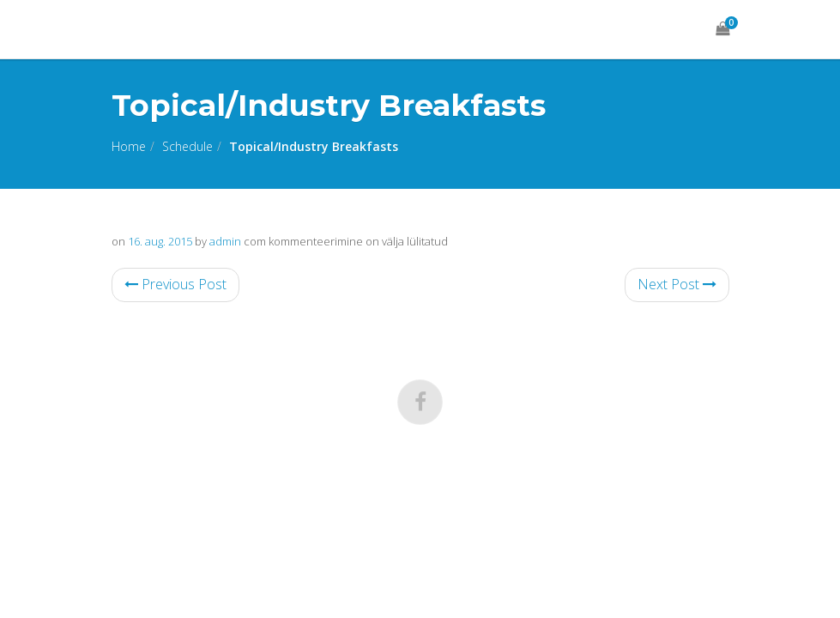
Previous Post (175, 284)
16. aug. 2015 (160, 241)
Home (129, 146)
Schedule (187, 146)
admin (225, 241)
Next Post (677, 284)
